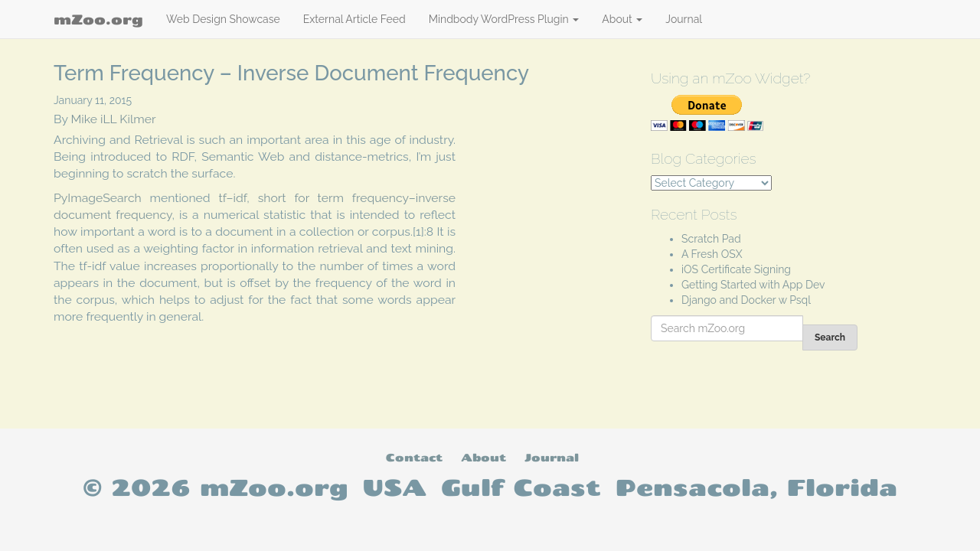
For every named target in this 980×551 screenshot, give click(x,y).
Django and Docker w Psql (746, 300)
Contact (414, 457)
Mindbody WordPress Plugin (504, 19)
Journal (684, 19)
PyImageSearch (98, 198)
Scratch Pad (711, 239)
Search (830, 337)
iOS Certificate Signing (736, 269)
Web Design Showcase (223, 19)
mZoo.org (98, 19)
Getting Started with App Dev (753, 285)
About (622, 19)
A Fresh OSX (712, 254)
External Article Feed (354, 19)
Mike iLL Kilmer (114, 119)
